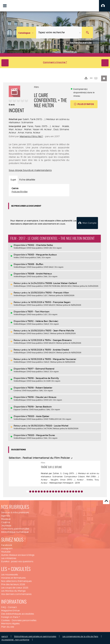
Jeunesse (6, 525)
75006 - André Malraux (40, 273)
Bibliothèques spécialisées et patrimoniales (35, 636)
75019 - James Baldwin (40, 406)
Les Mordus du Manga (13, 591)
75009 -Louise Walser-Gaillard (61, 283)
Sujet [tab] (13, 180)
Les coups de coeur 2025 (15, 587)
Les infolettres (9, 558)
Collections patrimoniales (15, 528)
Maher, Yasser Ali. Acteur (38, 129)
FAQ (4, 607)
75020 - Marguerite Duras (41, 435)
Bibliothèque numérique (15, 532)
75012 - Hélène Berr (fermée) (43, 321)
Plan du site (8, 627)
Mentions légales (10, 623)
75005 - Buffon (35, 264)
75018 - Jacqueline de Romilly (43, 378)
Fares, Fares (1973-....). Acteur (43, 126)
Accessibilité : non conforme (15, 639)
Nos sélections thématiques (16, 581)
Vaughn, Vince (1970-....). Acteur (67, 479)
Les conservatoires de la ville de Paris (80, 636)
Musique (6, 519)
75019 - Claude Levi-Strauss (42, 397)
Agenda (6, 515)
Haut (106, 501)
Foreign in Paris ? (10, 617)
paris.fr (5, 636)
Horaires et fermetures (13, 578)
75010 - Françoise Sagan (58, 302)
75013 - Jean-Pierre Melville (60, 330)
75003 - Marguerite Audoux (42, 254)
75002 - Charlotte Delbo (40, 245)
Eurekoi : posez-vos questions (17, 561)
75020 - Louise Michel (57, 425)
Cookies (5, 620)
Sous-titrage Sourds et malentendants (30, 170)
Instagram (7, 548)
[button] (104, 6)
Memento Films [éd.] (31, 136)
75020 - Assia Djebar (38, 416)
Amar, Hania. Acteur (29, 133)
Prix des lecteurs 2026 (13, 584)
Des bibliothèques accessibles (18, 614)
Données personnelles (24, 620)
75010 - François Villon (57, 292)
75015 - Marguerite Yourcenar (60, 359)
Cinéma (6, 522)
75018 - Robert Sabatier (40, 387)
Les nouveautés (10, 574)
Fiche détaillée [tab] (27, 180)
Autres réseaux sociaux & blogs (18, 555)
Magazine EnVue (10, 610)
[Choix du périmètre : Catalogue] (26, 32)
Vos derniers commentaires (16, 594)
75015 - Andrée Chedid (57, 349)
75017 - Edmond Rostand (41, 368)
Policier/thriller (20, 192)
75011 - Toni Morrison (38, 311)
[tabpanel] (39, 190)
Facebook (7, 545)
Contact (12, 607)
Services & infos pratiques (15, 512)
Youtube (6, 551)
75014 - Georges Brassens (58, 340)
